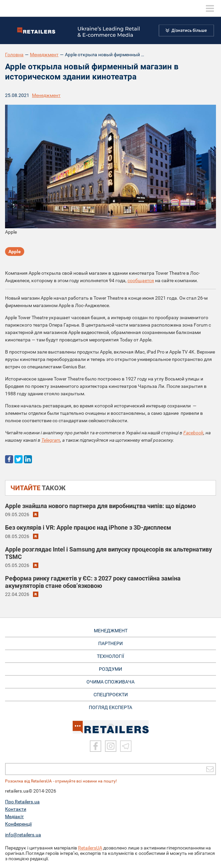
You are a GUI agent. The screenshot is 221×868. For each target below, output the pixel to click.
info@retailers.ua (23, 835)
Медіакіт (14, 816)
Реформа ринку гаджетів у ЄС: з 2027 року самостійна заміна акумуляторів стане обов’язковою (93, 582)
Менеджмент (44, 55)
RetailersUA (90, 848)
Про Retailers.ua (22, 802)
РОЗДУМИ (110, 669)
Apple (15, 252)
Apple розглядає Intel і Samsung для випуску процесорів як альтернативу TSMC (108, 553)
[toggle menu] (210, 8)
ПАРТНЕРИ (110, 643)
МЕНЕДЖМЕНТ (111, 631)
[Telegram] (126, 746)
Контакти (16, 809)
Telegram (51, 440)
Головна (14, 55)
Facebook (193, 433)
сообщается (141, 280)
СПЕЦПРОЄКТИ (111, 695)
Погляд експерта (110, 707)
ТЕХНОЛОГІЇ (110, 656)
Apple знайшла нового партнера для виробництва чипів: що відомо (100, 506)
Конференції (18, 824)
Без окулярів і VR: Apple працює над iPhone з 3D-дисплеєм (88, 527)
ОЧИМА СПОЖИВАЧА (110, 682)
